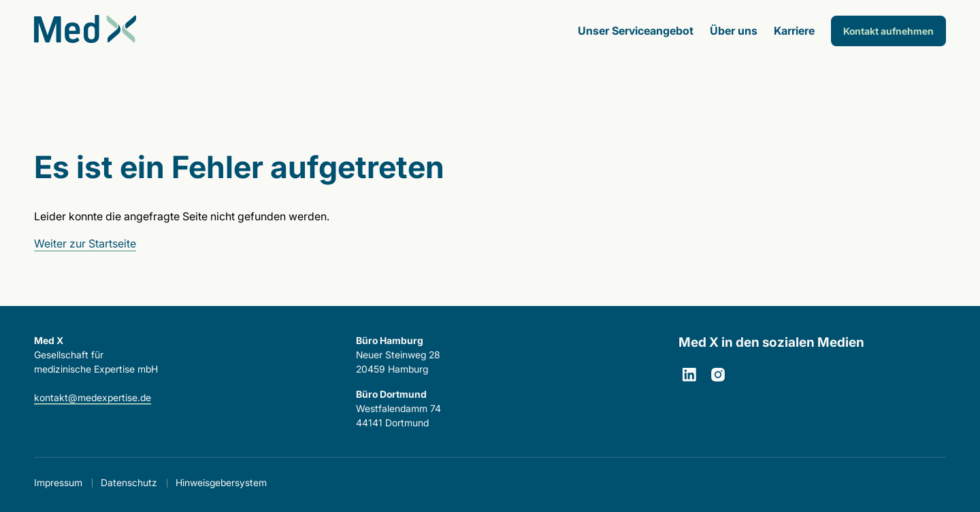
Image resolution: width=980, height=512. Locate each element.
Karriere (794, 31)
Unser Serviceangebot (636, 31)
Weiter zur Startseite (85, 243)
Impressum (58, 482)
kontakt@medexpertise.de (93, 397)
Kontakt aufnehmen (888, 31)
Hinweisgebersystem (221, 482)
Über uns (734, 31)
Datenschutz (129, 482)
